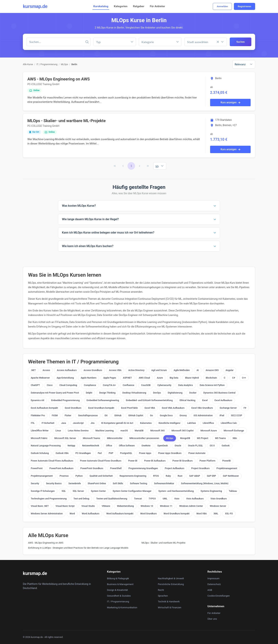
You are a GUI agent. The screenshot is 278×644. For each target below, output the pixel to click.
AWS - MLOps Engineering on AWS (59, 79)
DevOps (157, 393)
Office (109, 446)
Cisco (50, 385)
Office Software (127, 446)
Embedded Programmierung (65, 400)
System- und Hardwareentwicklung (176, 491)
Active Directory (136, 370)
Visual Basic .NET (40, 506)
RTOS (156, 476)
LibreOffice (208, 423)
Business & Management (120, 584)
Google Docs (166, 415)
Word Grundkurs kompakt (177, 514)
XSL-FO (229, 514)
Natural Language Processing (46, 446)
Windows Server (218, 506)
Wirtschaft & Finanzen (170, 607)
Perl (100, 453)
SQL (64, 491)
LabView (192, 423)
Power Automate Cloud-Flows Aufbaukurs (52, 461)
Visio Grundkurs (219, 499)
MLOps (64, 64)
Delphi (89, 393)
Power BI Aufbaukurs (155, 461)
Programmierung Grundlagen (143, 468)
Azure (160, 378)
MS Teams (221, 438)
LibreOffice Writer (40, 431)
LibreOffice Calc (229, 423)
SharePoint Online (97, 483)
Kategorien (121, 6)
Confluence (128, 385)
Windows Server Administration (47, 514)
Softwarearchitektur (164, 483)
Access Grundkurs (93, 370)
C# (234, 378)
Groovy (183, 415)
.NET (33, 370)
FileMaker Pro (38, 415)
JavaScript (78, 423)
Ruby (168, 476)
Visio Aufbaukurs (195, 499)
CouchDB (146, 385)
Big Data (174, 378)
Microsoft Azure (208, 431)
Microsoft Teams (91, 438)
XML (216, 514)
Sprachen (163, 596)
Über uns (212, 619)
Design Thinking (107, 393)
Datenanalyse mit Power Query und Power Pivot (55, 393)
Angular (230, 370)
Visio (177, 499)
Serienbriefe (75, 483)
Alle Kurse (28, 64)
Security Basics (54, 483)
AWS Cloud (144, 378)
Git (106, 415)
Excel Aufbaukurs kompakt (44, 408)
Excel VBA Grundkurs (202, 408)
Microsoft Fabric (39, 438)
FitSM (55, 415)
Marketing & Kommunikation (122, 607)
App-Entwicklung (65, 378)
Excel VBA (150, 408)
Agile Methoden (182, 370)
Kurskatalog (101, 6)
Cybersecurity (164, 385)
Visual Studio (88, 506)
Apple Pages (110, 378)
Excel (205, 400)
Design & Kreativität (117, 590)
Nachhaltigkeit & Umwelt (171, 578)
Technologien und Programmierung (49, 499)
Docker (193, 393)
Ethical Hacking (187, 400)
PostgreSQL (126, 453)
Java (64, 423)
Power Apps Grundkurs (170, 453)
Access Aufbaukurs (67, 370)
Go (151, 415)
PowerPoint (37, 468)
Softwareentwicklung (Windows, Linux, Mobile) (205, 483)
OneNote (146, 446)
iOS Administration (203, 415)
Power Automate (197, 453)
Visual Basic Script (65, 506)
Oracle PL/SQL (196, 446)
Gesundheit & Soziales (119, 596)
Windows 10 (147, 506)
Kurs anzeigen (230, 102)
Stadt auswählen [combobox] (198, 42)
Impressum (213, 578)
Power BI (133, 461)
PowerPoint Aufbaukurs (61, 468)
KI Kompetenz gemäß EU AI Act (117, 423)
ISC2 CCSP (237, 415)
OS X (212, 446)
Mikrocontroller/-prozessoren (144, 438)
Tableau (233, 491)
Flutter (68, 415)
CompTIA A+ (109, 385)
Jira (92, 423)
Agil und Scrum (159, 370)
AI (198, 370)
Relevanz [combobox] (240, 64)
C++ (244, 378)
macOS (124, 431)
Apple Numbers (88, 378)
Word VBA (202, 514)
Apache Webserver (40, 378)
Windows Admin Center (191, 506)
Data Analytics (186, 385)
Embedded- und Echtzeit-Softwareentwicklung (149, 400)
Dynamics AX (38, 400)
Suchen (241, 42)
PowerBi (227, 461)
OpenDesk (163, 446)
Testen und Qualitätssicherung (112, 499)
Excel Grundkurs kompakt (101, 408)
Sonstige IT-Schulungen (43, 491)
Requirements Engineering (133, 476)
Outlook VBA (62, 453)
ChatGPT (35, 385)
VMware (106, 506)
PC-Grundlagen (83, 453)
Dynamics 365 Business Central (219, 393)
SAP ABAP (195, 476)
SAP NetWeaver (231, 476)
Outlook (226, 446)
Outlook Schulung (40, 453)
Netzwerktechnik (91, 446)
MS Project (203, 438)
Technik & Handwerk (169, 602)
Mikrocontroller (115, 438)
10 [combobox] (157, 166)
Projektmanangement (42, 476)
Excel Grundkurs (73, 408)
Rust (180, 476)
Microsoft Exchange (234, 431)
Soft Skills (118, 483)
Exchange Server (228, 408)
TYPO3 (152, 499)
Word (72, 514)
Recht (161, 590)
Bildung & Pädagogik (118, 578)
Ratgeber (139, 6)
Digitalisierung (175, 393)
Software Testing (139, 483)
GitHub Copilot (136, 415)
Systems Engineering (211, 491)
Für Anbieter (157, 6)
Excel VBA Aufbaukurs (173, 408)
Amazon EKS (212, 370)
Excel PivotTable (129, 408)
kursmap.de (35, 6)
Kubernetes (146, 423)
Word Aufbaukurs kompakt (120, 514)
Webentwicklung (125, 506)
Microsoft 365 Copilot (183, 431)
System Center (98, 491)
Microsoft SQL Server (65, 438)
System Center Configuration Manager (132, 491)
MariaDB (139, 431)
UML (165, 499)
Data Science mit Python (212, 385)
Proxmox (64, 476)
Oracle (178, 446)
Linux (58, 431)
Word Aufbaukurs (91, 514)
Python (79, 476)
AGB (210, 590)
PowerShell (116, 468)
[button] (178, 42)
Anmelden (222, 6)
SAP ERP (211, 476)
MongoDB (185, 438)
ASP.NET (127, 378)
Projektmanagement (227, 468)
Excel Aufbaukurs (223, 400)
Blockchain (211, 378)
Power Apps (145, 453)
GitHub (118, 415)
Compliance (90, 385)
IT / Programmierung (47, 64)
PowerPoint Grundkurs (92, 468)
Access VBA (115, 370)
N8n (235, 438)
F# (245, 408)
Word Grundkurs (148, 514)
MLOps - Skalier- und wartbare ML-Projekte (67, 121)
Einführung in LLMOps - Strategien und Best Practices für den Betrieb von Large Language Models (78, 548)
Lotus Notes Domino (78, 431)
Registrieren (245, 6)
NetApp (71, 446)
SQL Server (78, 491)
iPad (222, 415)
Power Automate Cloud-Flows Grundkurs (101, 461)
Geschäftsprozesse (88, 415)
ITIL (33, 423)
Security (35, 483)
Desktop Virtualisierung (134, 393)
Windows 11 (166, 506)
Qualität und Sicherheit (101, 476)
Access (46, 370)
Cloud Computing (68, 385)
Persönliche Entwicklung (171, 584)
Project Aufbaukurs (174, 468)
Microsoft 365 (157, 431)
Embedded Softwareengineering (103, 400)
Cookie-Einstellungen (219, 596)
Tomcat (138, 499)
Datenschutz (214, 584)
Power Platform (207, 461)
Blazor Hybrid (192, 378)
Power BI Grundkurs (183, 461)
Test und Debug (81, 499)
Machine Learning (105, 431)
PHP (111, 453)
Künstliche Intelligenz (170, 423)
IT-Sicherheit (48, 423)
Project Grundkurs (200, 468)
